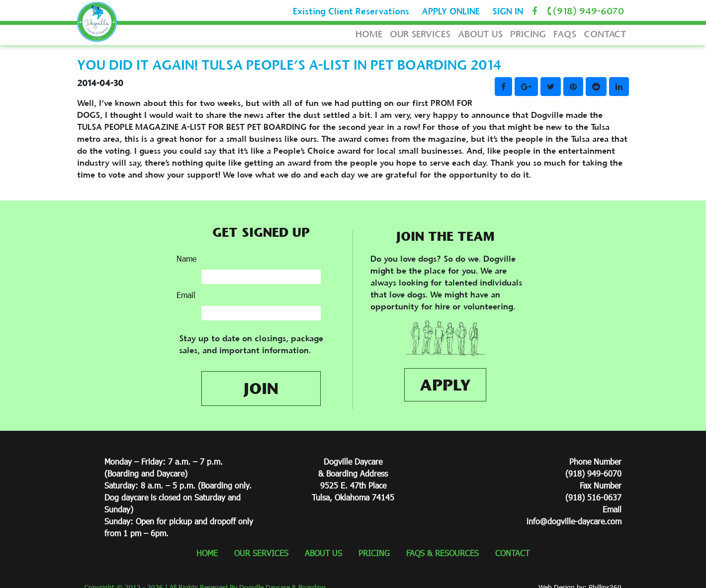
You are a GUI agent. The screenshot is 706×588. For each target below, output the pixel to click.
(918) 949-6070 (584, 11)
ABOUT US (480, 34)
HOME (369, 34)
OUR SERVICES (420, 34)
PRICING (528, 34)
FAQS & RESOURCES (442, 553)
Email (186, 295)
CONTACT (605, 34)
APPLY (445, 385)
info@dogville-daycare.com (574, 521)
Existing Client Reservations (351, 11)
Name (186, 258)
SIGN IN (508, 11)
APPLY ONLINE (451, 11)
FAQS (565, 34)
